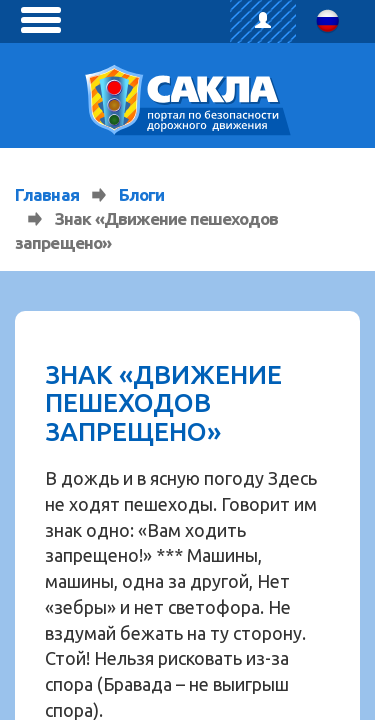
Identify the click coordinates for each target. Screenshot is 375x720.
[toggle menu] (41, 20)
